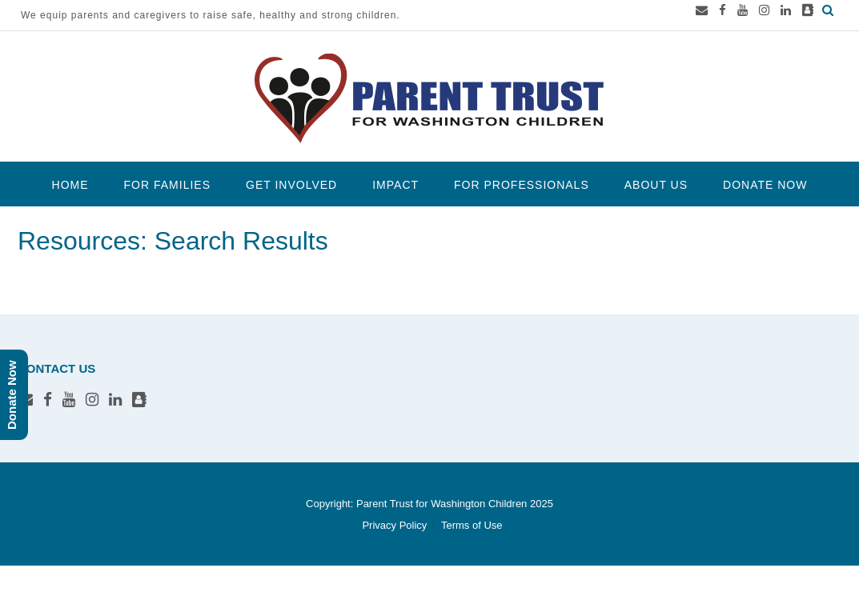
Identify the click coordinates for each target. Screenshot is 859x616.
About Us (656, 185)
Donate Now (765, 185)
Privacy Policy (394, 525)
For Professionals (522, 185)
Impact (395, 185)
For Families (167, 185)
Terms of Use (472, 525)
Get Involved (291, 185)
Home (70, 185)
